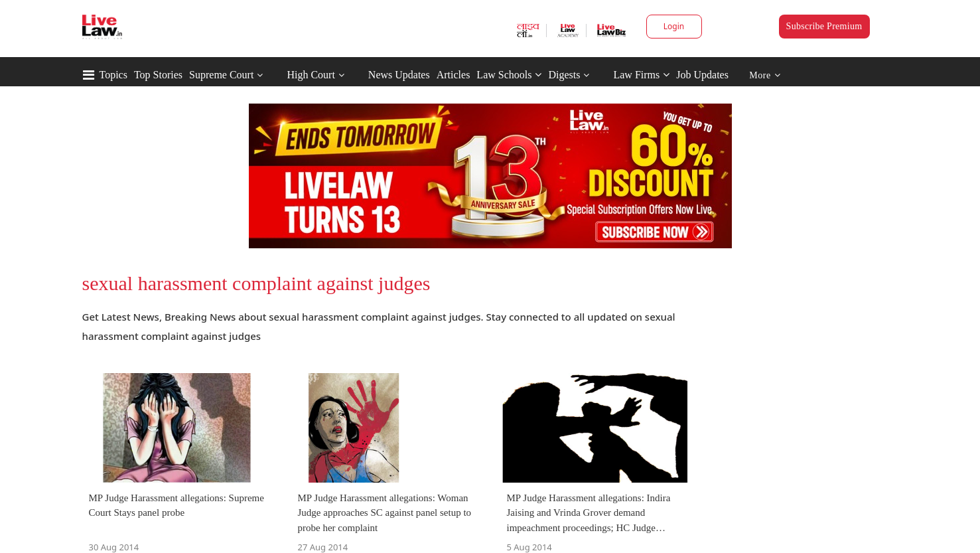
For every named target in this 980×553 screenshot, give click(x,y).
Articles (454, 75)
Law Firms (641, 75)
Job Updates (702, 75)
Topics (113, 75)
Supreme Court (221, 75)
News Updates (399, 75)
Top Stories (158, 75)
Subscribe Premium (824, 26)
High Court (311, 75)
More (765, 75)
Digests (564, 75)
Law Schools (509, 75)
